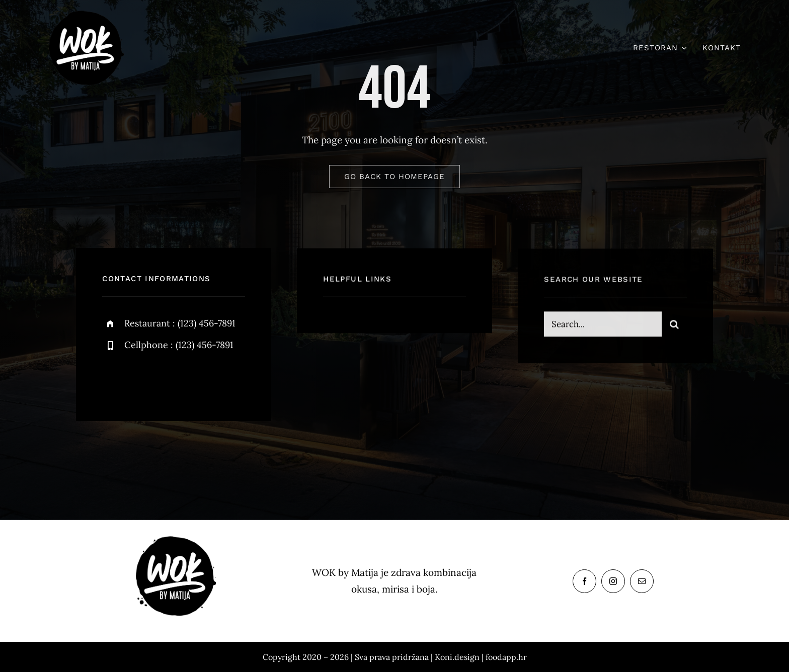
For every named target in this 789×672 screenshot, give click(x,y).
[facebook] (113, 379)
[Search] (674, 325)
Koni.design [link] (457, 657)
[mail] (642, 581)
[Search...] (603, 325)
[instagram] (169, 379)
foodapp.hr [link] (506, 657)
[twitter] (141, 379)
